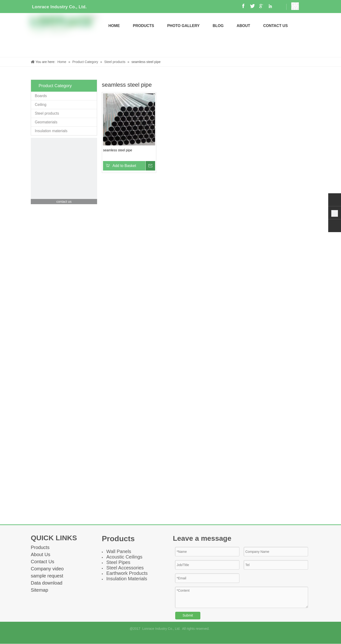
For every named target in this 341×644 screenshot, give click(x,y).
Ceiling (41, 105)
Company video (47, 569)
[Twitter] (182, 637)
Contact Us (43, 562)
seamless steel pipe (118, 150)
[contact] (64, 171)
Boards (41, 96)
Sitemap (39, 590)
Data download (47, 583)
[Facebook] (159, 637)
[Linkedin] (174, 637)
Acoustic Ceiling (123, 557)
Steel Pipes (118, 562)
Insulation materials (51, 131)
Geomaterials (46, 122)
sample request (47, 576)
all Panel (120, 551)
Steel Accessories (125, 568)
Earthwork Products (127, 573)
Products (40, 547)
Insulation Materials (127, 579)
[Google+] (167, 637)
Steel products (47, 113)
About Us (40, 554)
